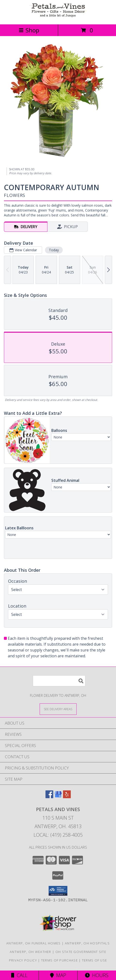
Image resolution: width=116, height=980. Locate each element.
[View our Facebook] (49, 797)
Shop (29, 30)
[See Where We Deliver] (58, 709)
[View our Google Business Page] (58, 797)
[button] (58, 891)
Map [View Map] (58, 975)
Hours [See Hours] (97, 975)
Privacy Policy (23, 960)
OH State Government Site (81, 952)
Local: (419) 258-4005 (58, 835)
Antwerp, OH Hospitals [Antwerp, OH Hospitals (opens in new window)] (87, 943)
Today (54, 250)
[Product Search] (59, 681)
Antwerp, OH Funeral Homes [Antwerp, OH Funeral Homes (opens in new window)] (34, 943)
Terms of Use (95, 960)
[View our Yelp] (67, 797)
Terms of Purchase (59, 960)
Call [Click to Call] (19, 975)
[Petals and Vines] (58, 17)
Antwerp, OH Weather (31, 952)
